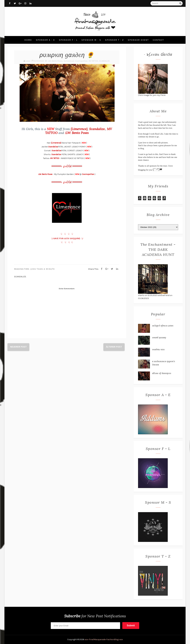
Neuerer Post (18, 347)
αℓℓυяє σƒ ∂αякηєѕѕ (162, 373)
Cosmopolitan (81, 61)
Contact (158, 40)
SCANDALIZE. (105, 61)
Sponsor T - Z (114, 40)
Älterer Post (114, 347)
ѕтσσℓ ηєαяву (159, 337)
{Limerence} (69, 61)
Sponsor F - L (68, 40)
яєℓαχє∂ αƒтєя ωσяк (163, 325)
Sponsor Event (138, 40)
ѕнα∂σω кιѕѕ (158, 349)
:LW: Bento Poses (55, 61)
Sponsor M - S (91, 40)
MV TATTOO (93, 61)
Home (28, 40)
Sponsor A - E (45, 40)
